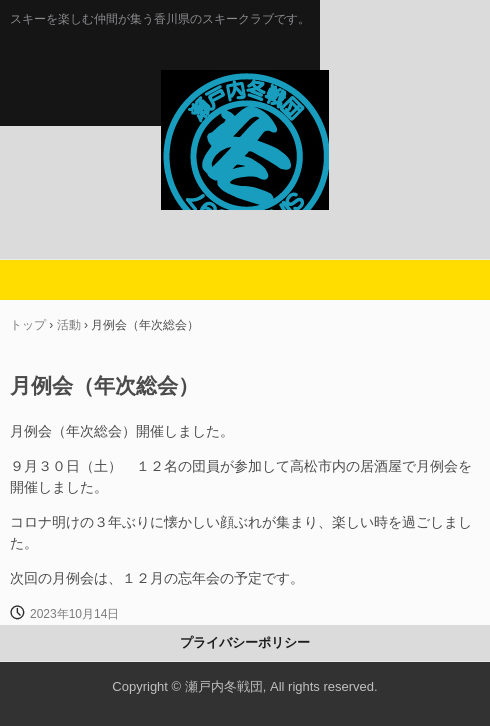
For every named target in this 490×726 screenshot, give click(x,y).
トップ (28, 325)
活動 (69, 325)
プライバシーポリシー (245, 642)
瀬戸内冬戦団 (245, 91)
